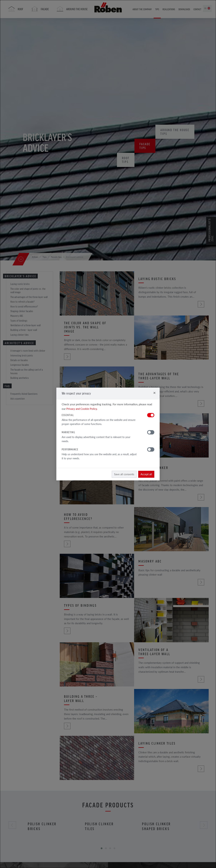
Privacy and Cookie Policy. (82, 409)
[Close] (154, 393)
